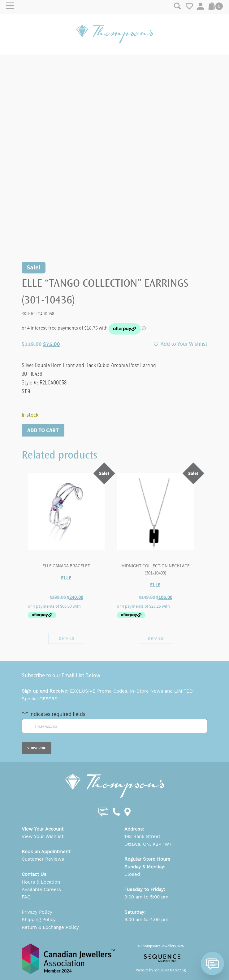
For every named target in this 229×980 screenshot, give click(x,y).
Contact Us (34, 874)
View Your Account (43, 829)
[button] (180, 344)
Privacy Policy (37, 912)
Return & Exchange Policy (50, 927)
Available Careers (41, 889)
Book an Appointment (46, 852)
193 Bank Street (142, 836)
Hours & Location (41, 882)
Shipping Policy (39, 920)
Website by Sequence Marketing (161, 970)
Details (66, 638)
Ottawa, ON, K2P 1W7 (148, 844)
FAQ (26, 897)
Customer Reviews (43, 859)
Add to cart (43, 430)
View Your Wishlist (43, 836)
